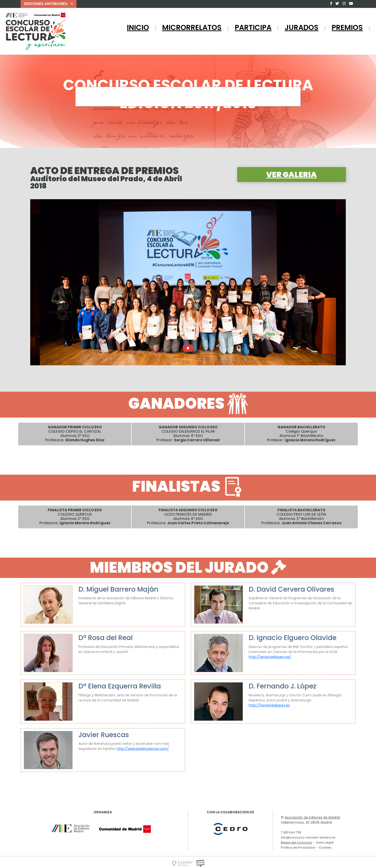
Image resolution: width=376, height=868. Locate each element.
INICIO (138, 28)
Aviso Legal (325, 842)
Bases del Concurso (297, 842)
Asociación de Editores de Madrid (312, 817)
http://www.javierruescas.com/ (143, 749)
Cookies (325, 848)
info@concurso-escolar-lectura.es (308, 837)
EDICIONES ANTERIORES (49, 4)
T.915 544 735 (291, 832)
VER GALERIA (291, 174)
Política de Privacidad (298, 848)
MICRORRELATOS (192, 28)
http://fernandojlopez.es (269, 705)
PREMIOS (347, 28)
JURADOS (302, 28)
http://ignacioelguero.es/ (270, 657)
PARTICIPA (253, 28)
